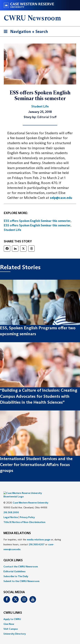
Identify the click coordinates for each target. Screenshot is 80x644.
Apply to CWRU (12, 614)
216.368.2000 (11, 507)
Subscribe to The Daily (16, 571)
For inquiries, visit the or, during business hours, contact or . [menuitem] (32, 539)
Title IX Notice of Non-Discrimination (24, 517)
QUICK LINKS (13, 555)
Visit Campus (11, 624)
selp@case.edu (61, 198)
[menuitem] (40, 561)
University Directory (15, 629)
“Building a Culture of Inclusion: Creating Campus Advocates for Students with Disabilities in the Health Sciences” (39, 396)
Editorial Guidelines (14, 566)
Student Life (12, 230)
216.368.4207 (37, 539)
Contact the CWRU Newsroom (21, 561)
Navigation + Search (25, 32)
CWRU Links (13, 608)
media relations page (39, 534)
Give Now (9, 619)
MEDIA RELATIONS (17, 528)
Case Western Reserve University (30, 497)
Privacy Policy (27, 512)
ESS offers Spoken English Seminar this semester (37, 221)
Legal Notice (11, 512)
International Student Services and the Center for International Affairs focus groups (36, 465)
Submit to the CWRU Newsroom (21, 576)
